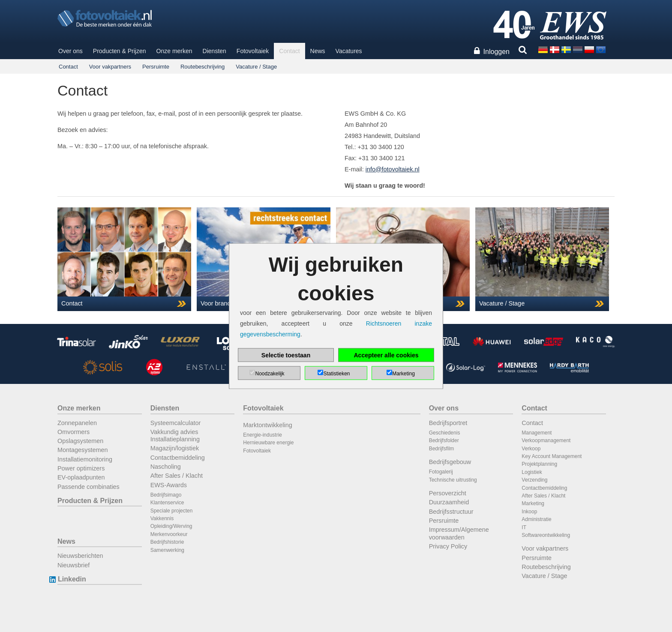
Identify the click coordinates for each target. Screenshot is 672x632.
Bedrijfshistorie (167, 542)
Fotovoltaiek (253, 51)
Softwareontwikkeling (546, 535)
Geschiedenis (445, 433)
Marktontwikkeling (267, 425)
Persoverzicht (448, 493)
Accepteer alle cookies (386, 355)
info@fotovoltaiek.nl (393, 169)
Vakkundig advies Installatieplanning (175, 436)
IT (524, 527)
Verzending (534, 480)
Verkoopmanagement (546, 440)
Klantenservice (167, 503)
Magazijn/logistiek (175, 448)
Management (537, 433)
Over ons (70, 51)
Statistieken (336, 374)
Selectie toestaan (286, 355)
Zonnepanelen (77, 423)
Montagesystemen (83, 450)
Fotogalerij (441, 472)
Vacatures (349, 51)
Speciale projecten (172, 511)
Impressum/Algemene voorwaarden (459, 533)
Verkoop (531, 449)
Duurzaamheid (449, 502)
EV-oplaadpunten (81, 477)
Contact (289, 51)
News (318, 51)
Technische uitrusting (453, 480)
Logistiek (532, 472)
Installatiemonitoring (85, 459)
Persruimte (156, 67)
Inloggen (496, 52)
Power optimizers (81, 468)
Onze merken (174, 51)
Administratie (536, 519)
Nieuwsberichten (80, 556)
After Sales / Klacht (177, 476)
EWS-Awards (169, 485)
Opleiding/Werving (171, 526)
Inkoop (529, 512)
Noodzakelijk (270, 374)
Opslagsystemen (80, 441)
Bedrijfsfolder (444, 440)
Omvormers (73, 432)
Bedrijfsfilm (442, 449)
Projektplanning (539, 464)
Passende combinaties (88, 487)
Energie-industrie (262, 435)
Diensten (214, 51)
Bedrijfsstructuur (451, 512)
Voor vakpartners (110, 67)
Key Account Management (552, 456)
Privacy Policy (448, 546)
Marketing (533, 503)
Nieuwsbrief (73, 565)
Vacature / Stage (256, 67)
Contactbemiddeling (178, 458)
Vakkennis (162, 518)
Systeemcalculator (176, 423)
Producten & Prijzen (120, 51)
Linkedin (72, 579)
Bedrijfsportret (448, 423)
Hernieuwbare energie (268, 443)
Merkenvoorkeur (169, 534)
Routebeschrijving (202, 67)
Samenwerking (167, 550)
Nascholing (166, 467)
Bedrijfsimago (166, 495)
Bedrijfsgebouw (450, 462)
